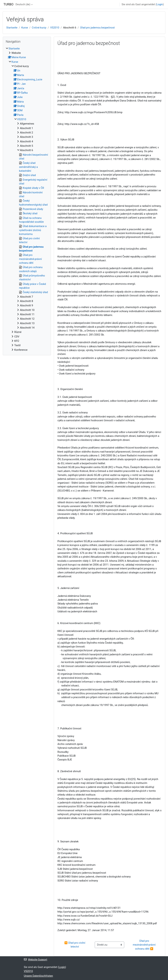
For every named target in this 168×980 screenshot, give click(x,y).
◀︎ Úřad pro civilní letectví (75, 945)
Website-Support (36, 960)
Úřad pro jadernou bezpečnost (97, 28)
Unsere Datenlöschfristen (38, 976)
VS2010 (55, 28)
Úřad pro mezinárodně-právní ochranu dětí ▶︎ (144, 945)
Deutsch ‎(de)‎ (23, 4)
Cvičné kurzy (39, 28)
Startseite (12, 28)
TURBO (8, 4)
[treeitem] (27, 199)
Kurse (25, 28)
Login (160, 4)
